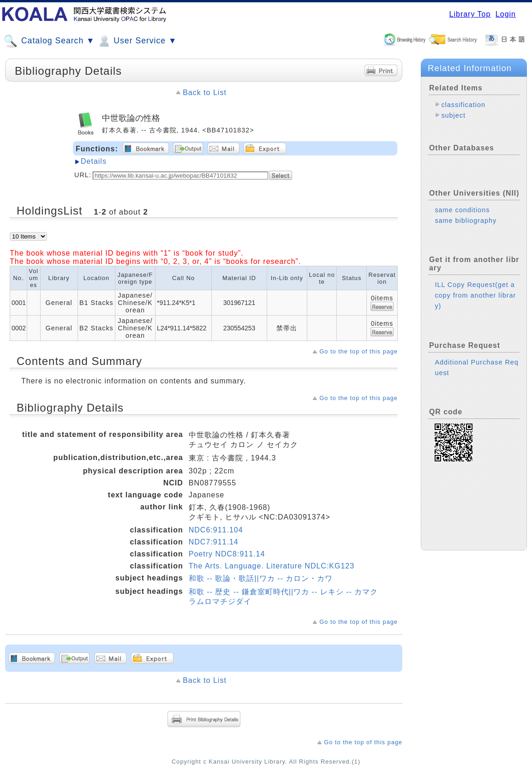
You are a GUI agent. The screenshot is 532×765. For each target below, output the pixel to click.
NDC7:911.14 (214, 542)
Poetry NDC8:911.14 (227, 554)
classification (463, 105)
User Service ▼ (137, 41)
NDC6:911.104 (216, 530)
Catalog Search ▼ (49, 41)
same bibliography (466, 221)
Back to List (205, 93)
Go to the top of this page (359, 351)
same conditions (462, 210)
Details (94, 161)
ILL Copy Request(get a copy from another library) (475, 295)
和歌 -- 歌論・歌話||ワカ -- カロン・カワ (261, 578)
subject (453, 115)
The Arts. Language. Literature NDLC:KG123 (272, 566)
